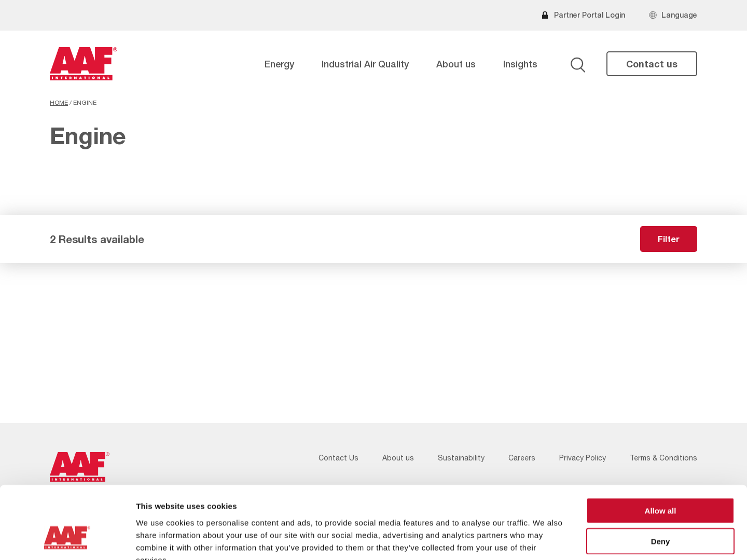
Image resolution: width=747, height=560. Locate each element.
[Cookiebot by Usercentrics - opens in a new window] (67, 540)
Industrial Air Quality (365, 64)
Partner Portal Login (590, 15)
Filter (669, 239)
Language (679, 15)
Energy (279, 64)
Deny (661, 479)
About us (456, 64)
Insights (520, 64)
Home (59, 103)
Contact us (652, 64)
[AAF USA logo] (84, 64)
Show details (544, 540)
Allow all (661, 448)
